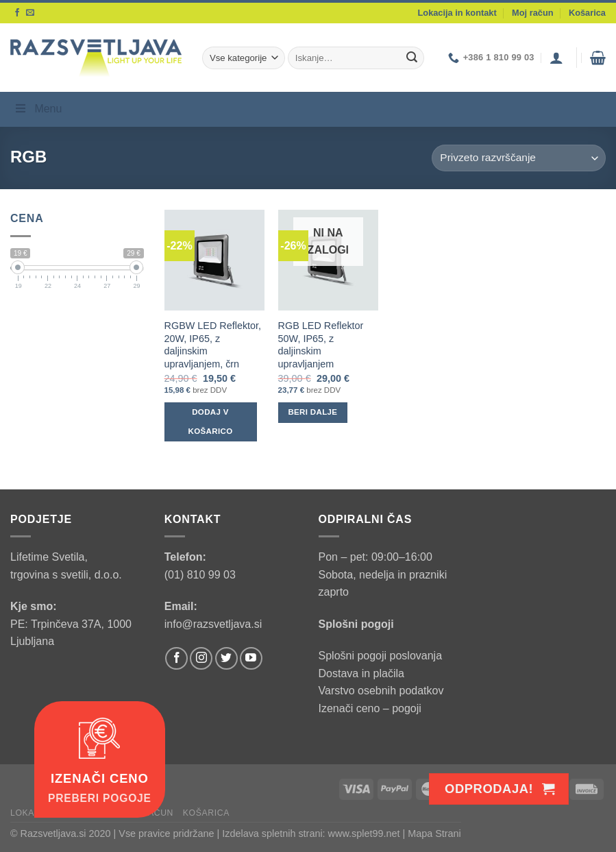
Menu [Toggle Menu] (38, 109)
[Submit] (412, 58)
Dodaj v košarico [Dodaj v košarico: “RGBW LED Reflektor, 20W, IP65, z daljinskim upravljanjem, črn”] (211, 422)
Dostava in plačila (361, 673)
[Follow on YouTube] (251, 658)
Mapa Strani (434, 833)
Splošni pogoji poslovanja (381, 656)
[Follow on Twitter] (226, 658)
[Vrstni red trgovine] (519, 158)
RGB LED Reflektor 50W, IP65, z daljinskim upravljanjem (321, 345)
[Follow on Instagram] (201, 658)
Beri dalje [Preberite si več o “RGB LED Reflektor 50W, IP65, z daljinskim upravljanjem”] (312, 412)
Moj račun (532, 13)
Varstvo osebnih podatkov (381, 691)
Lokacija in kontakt (457, 13)
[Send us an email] (30, 13)
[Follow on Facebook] (17, 13)
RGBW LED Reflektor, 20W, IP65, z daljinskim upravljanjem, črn (213, 345)
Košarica (587, 13)
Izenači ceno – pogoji (370, 708)
